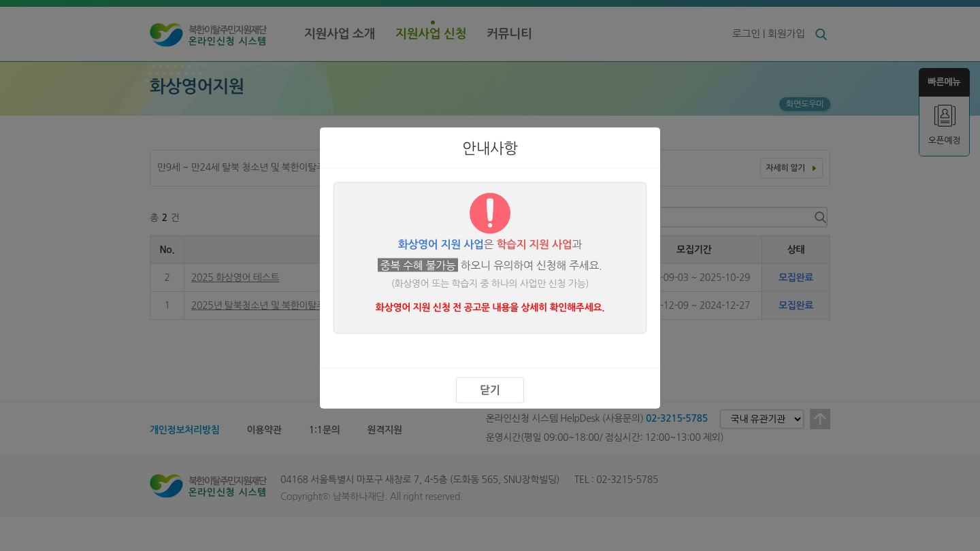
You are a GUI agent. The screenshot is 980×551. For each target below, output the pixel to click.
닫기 (490, 389)
